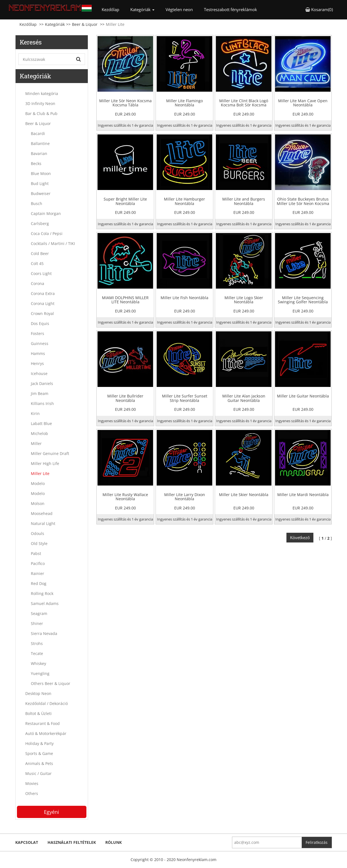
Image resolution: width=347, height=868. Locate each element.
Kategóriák (55, 24)
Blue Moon (41, 173)
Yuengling (40, 673)
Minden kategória (42, 93)
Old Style (39, 543)
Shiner (37, 623)
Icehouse (39, 373)
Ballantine (40, 143)
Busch (37, 203)
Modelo (38, 483)
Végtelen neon (179, 9)
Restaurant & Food (43, 723)
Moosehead (42, 513)
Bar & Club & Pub (41, 113)
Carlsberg (40, 223)
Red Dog (39, 583)
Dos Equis (40, 323)
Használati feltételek (72, 842)
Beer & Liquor (85, 24)
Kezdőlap (113, 9)
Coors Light (41, 273)
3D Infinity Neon (40, 103)
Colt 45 (37, 263)
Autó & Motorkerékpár (46, 733)
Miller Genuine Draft (50, 453)
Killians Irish (42, 403)
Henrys (37, 363)
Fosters (38, 333)
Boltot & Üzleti (38, 713)
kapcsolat (27, 842)
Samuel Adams (45, 603)
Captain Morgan (46, 213)
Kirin (35, 413)
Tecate (37, 653)
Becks (36, 163)
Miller (36, 443)
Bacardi (38, 133)
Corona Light (43, 303)
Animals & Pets (39, 763)
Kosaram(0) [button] (319, 9)
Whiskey (38, 663)
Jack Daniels (42, 383)
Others (32, 793)
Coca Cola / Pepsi (47, 233)
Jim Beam (40, 393)
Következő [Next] (300, 537)
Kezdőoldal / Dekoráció (47, 703)
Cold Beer (40, 253)
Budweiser (41, 193)
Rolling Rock (42, 593)
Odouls (38, 533)
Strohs (37, 643)
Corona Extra (43, 293)
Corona (38, 283)
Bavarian (39, 153)
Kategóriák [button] (142, 9)
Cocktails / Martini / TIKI (53, 243)
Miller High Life (45, 463)
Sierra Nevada (44, 633)
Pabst (36, 553)
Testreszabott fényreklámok (230, 9)
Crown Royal (42, 313)
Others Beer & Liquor (51, 683)
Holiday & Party (39, 743)
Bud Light (40, 183)
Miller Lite (40, 473)
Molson (38, 503)
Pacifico (38, 563)
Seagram (39, 613)
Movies (32, 783)
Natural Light (43, 523)
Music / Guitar (38, 773)
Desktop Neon (38, 693)
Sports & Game (39, 753)
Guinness (40, 343)
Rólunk (113, 842)
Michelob (39, 433)
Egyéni (52, 812)
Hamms (38, 353)
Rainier (38, 573)
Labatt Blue (41, 423)
